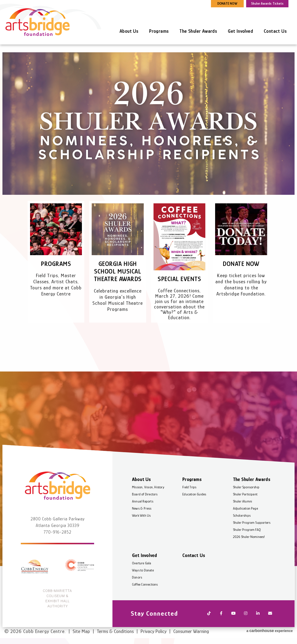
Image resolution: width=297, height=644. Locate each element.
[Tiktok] (209, 614)
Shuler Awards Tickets (267, 3)
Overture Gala (142, 563)
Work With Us (141, 515)
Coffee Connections (145, 584)
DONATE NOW (227, 3)
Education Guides (194, 494)
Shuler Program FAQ (247, 530)
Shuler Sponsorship (246, 487)
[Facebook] (221, 614)
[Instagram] (246, 614)
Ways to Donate (143, 570)
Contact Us (275, 31)
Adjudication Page (245, 508)
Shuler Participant (245, 494)
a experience (269, 631)
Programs (159, 31)
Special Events (179, 279)
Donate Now (241, 264)
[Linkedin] (258, 614)
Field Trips (189, 487)
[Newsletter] (270, 614)
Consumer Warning (191, 631)
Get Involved (240, 31)
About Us (129, 31)
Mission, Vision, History (148, 487)
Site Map (81, 631)
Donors (137, 577)
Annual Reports (143, 501)
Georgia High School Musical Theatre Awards (118, 271)
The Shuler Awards (198, 31)
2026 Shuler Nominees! (249, 537)
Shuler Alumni (243, 501)
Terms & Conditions (115, 631)
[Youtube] (233, 614)
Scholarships (242, 515)
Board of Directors (145, 494)
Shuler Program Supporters (252, 523)
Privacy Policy (154, 631)
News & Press (142, 508)
